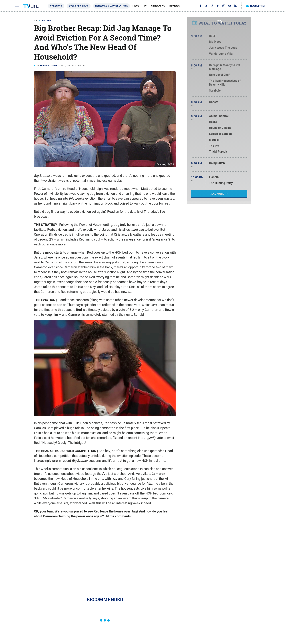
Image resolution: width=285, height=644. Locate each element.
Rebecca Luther (49, 65)
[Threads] (212, 6)
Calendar (56, 6)
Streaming (158, 6)
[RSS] (235, 6)
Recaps (47, 20)
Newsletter (256, 6)
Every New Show (79, 6)
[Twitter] (206, 6)
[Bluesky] (230, 6)
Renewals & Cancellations (112, 6)
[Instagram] (224, 6)
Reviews (175, 6)
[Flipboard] (218, 6)
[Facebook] (200, 6)
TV (145, 6)
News (136, 6)
